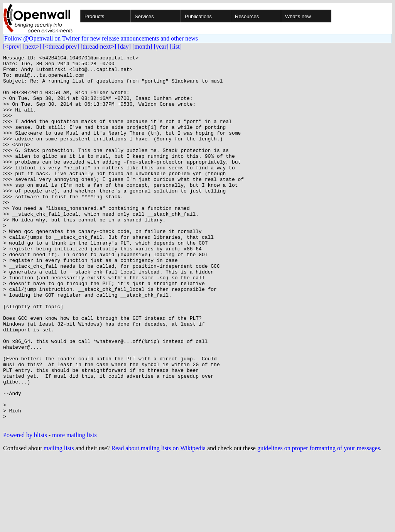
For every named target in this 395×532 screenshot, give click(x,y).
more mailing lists (74, 509)
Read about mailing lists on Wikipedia (158, 522)
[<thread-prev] (61, 46)
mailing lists (59, 522)
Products (94, 16)
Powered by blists (25, 509)
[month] (142, 46)
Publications (198, 16)
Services (144, 16)
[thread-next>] (99, 46)
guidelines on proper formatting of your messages (319, 522)
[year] (161, 46)
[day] (124, 46)
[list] (176, 46)
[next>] (32, 46)
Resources (247, 16)
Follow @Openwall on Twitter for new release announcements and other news (101, 38)
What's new (298, 16)
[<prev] (12, 46)
